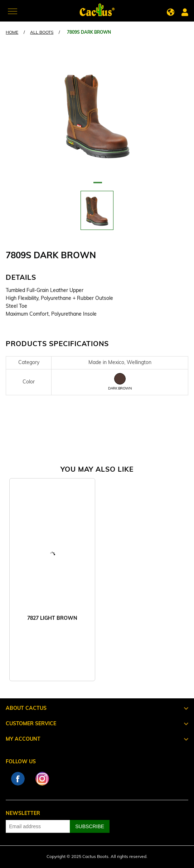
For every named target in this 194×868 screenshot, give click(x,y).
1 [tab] (97, 185)
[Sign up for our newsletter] (38, 826)
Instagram (42, 779)
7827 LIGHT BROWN (52, 619)
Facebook (18, 779)
